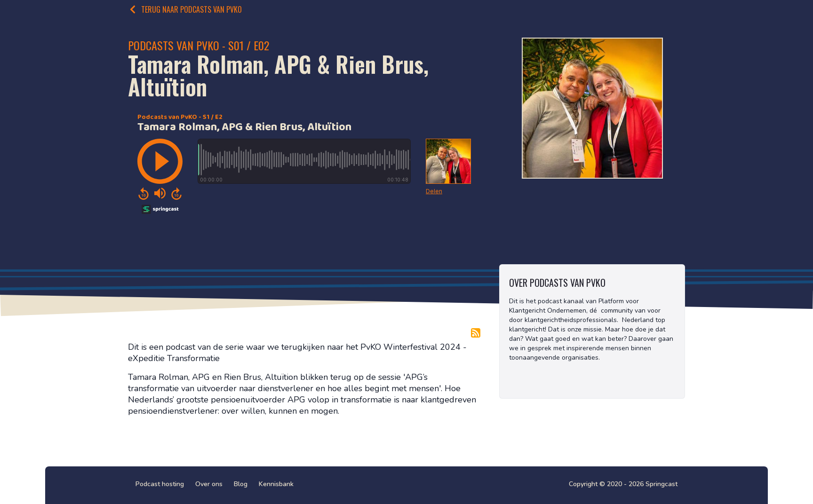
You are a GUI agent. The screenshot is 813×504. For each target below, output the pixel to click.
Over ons (209, 484)
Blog (241, 484)
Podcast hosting (160, 484)
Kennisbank (276, 484)
